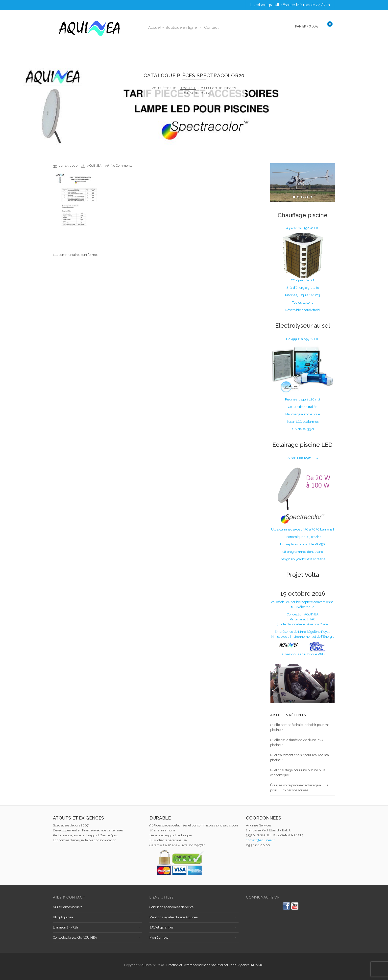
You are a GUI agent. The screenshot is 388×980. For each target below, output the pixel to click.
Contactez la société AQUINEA (75, 938)
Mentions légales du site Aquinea (174, 917)
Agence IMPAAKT (251, 965)
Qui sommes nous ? (67, 907)
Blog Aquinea (63, 917)
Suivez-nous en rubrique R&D (303, 654)
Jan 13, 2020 (68, 166)
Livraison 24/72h (65, 927)
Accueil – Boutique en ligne (172, 27)
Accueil (188, 88)
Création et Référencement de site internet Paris (202, 965)
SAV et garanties (161, 927)
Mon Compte (159, 938)
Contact (211, 27)
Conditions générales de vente (171, 907)
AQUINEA (94, 166)
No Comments (121, 166)
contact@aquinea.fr (260, 840)
